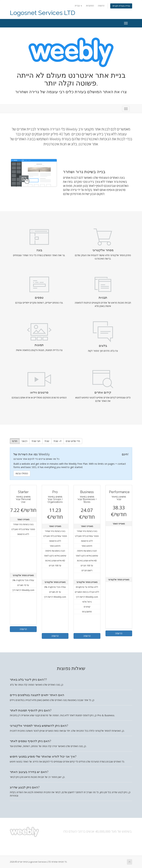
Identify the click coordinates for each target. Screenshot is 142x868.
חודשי (15, 441)
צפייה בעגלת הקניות (121, 6)
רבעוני (24, 441)
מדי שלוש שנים (73, 441)
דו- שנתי (57, 441)
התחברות (90, 6)
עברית (78, 6)
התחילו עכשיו (22, 473)
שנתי (47, 441)
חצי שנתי (36, 441)
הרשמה (101, 6)
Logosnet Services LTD (43, 13)
